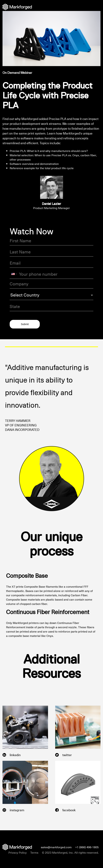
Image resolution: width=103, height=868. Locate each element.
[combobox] (14, 274)
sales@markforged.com (56, 847)
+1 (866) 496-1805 (87, 847)
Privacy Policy (18, 852)
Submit (25, 324)
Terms (34, 852)
